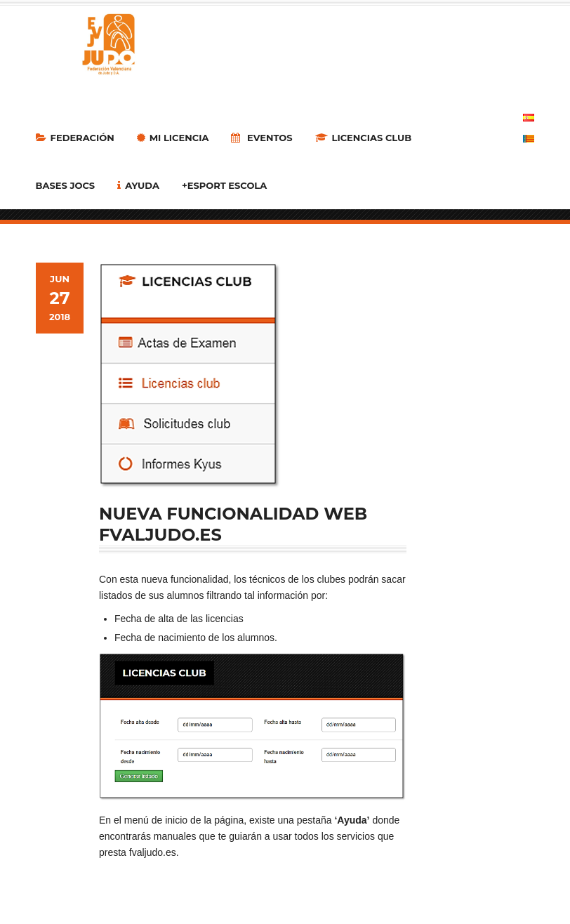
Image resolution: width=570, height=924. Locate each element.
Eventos (261, 138)
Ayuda (138, 185)
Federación (75, 138)
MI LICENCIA (173, 138)
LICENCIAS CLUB (364, 138)
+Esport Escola (224, 185)
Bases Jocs (66, 185)
